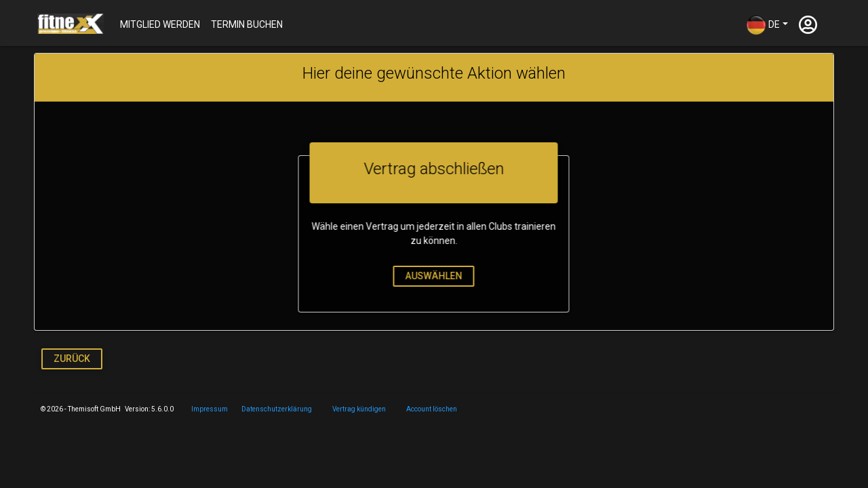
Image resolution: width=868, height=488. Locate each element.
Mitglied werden (160, 24)
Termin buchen (247, 24)
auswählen (431, 276)
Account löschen (432, 409)
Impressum (210, 409)
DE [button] (763, 25)
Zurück (72, 359)
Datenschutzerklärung (277, 409)
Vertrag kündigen (359, 409)
